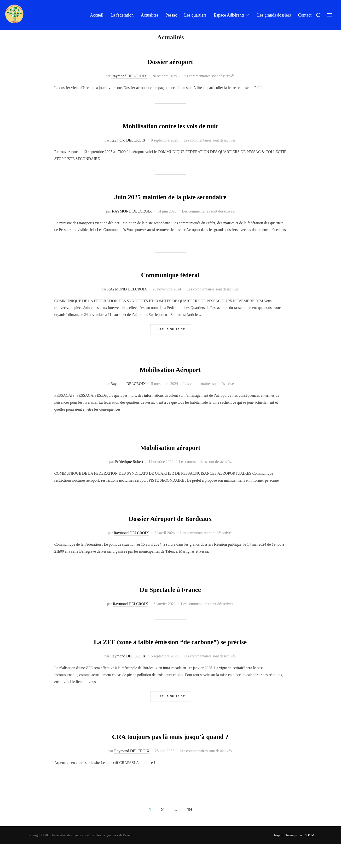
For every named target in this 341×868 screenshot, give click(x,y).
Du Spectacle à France (170, 598)
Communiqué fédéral (170, 283)
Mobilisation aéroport (170, 456)
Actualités (150, 15)
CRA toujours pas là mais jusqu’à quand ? (170, 759)
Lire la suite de (174, 339)
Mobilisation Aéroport (170, 378)
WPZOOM (307, 859)
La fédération (122, 15)
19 (190, 833)
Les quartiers (195, 15)
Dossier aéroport (170, 70)
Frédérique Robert (129, 471)
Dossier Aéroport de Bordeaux (170, 527)
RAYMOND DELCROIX (132, 221)
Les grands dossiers (274, 15)
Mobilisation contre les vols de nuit (170, 135)
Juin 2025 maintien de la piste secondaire (170, 206)
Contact (305, 15)
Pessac (171, 15)
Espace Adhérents (232, 15)
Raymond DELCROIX (129, 86)
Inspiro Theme (284, 859)
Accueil (97, 15)
